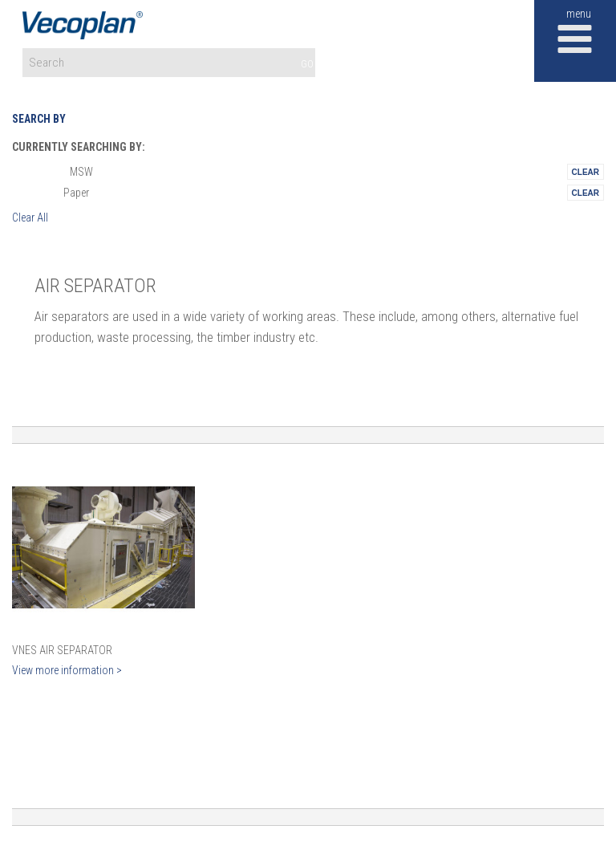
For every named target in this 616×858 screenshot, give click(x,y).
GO (307, 64)
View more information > (67, 670)
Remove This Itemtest (586, 172)
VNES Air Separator (62, 650)
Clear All (30, 218)
